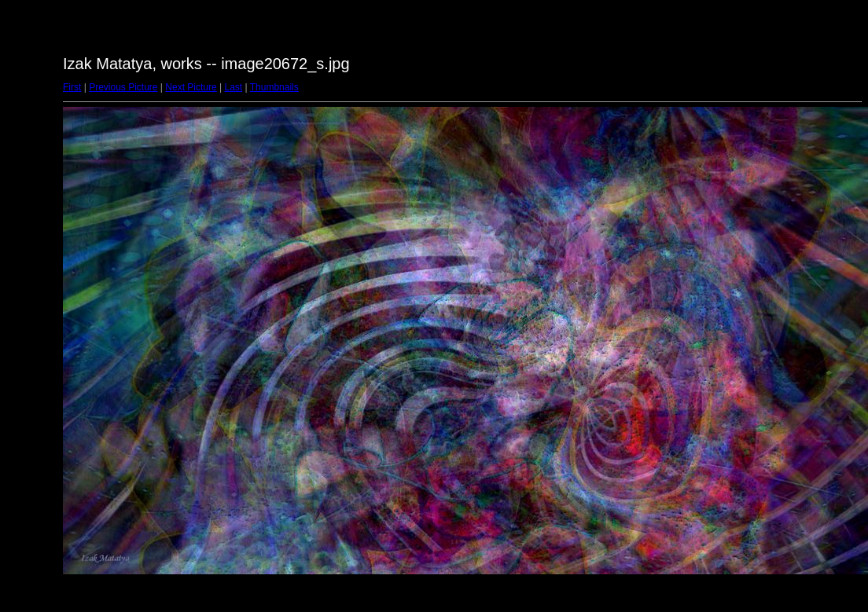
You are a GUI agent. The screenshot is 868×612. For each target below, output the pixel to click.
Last (233, 87)
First (72, 87)
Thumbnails (274, 87)
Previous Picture (123, 87)
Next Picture (191, 87)
